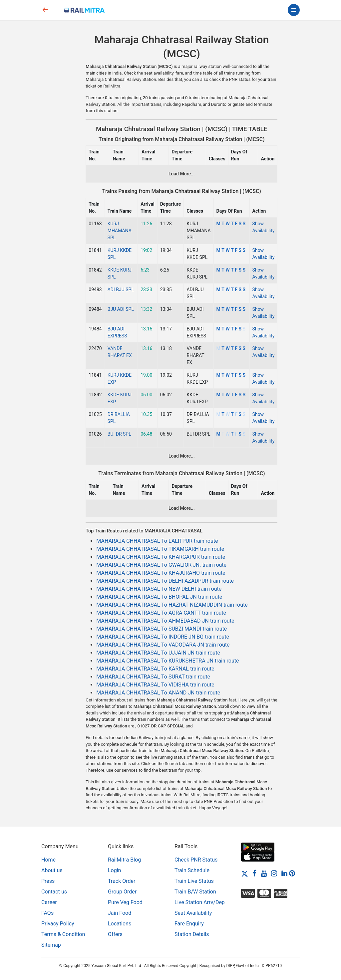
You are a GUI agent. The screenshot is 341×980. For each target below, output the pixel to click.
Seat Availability (193, 913)
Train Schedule (192, 870)
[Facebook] (254, 873)
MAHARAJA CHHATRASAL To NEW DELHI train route (159, 589)
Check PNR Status (196, 860)
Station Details (192, 934)
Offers (115, 934)
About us (52, 870)
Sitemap (51, 945)
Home (48, 860)
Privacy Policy (58, 924)
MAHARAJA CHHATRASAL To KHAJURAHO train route (161, 573)
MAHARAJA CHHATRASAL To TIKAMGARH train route (160, 549)
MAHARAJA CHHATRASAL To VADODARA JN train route (163, 645)
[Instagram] (274, 873)
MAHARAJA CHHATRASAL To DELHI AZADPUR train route (165, 581)
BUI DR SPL (119, 434)
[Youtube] (264, 873)
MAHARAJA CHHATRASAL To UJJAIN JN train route (158, 653)
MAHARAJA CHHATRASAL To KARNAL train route (155, 669)
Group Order (122, 892)
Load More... (182, 174)
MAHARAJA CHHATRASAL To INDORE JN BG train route (163, 637)
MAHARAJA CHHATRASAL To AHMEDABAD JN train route (165, 621)
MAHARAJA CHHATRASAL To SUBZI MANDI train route (162, 629)
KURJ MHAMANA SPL (120, 231)
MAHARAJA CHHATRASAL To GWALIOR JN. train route (161, 565)
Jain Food (120, 913)
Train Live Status (194, 881)
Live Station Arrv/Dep (200, 902)
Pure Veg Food (125, 902)
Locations (120, 924)
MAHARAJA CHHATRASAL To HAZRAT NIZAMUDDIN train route (172, 605)
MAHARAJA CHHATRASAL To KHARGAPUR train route (161, 557)
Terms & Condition (63, 934)
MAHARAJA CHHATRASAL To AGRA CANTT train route (161, 613)
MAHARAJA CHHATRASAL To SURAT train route (153, 677)
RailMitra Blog (124, 860)
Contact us (54, 892)
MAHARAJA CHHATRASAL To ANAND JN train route (158, 693)
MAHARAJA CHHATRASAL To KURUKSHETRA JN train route (168, 661)
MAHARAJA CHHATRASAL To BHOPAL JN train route (159, 597)
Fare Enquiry (189, 924)
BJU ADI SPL (121, 309)
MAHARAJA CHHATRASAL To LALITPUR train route (157, 541)
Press (48, 881)
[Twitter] (245, 873)
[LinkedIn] (284, 873)
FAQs (47, 913)
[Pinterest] (292, 873)
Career (49, 902)
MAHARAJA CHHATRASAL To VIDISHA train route (155, 685)
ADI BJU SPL (121, 290)
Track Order (122, 881)
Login (114, 870)
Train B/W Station (195, 892)
